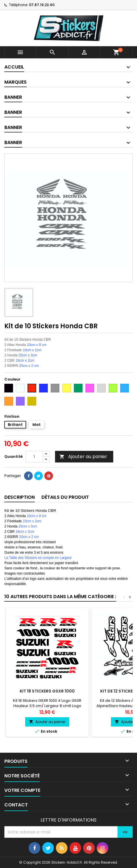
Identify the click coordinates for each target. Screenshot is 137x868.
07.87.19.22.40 (42, 5)
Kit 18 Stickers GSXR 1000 (47, 691)
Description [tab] (20, 497)
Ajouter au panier (83, 457)
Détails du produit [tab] (65, 497)
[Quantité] (34, 457)
